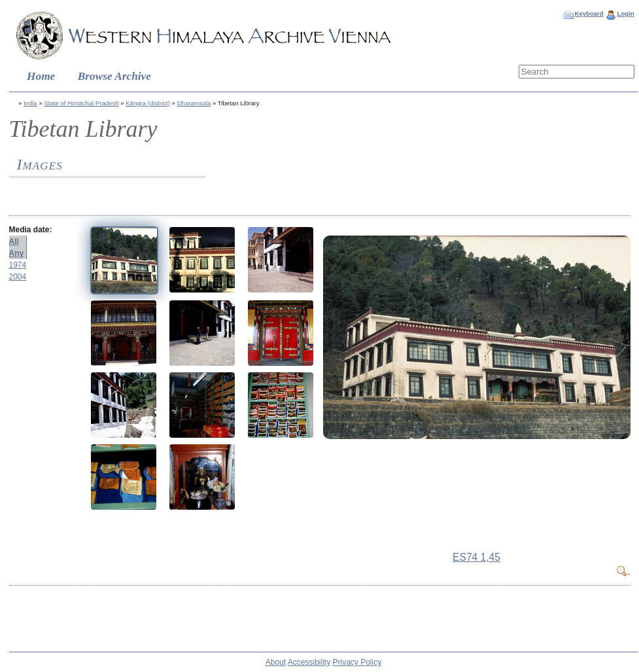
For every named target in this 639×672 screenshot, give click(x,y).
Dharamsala (194, 103)
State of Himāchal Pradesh (81, 103)
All (14, 241)
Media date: (31, 230)
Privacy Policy (357, 662)
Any (17, 253)
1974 (18, 265)
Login (625, 13)
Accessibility (309, 662)
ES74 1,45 (476, 557)
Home (41, 76)
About (276, 662)
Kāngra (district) (148, 103)
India (30, 103)
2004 (18, 277)
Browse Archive (114, 76)
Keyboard (589, 13)
